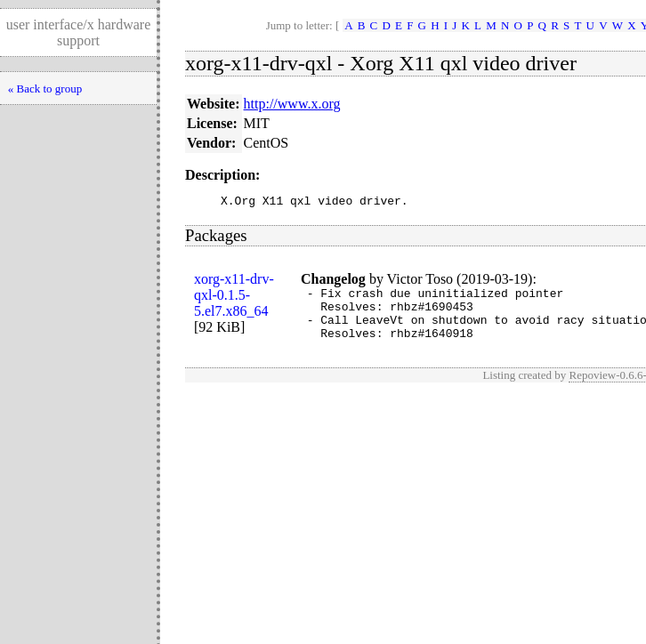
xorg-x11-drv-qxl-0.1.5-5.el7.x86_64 (234, 298)
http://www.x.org (292, 104)
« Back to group (45, 89)
